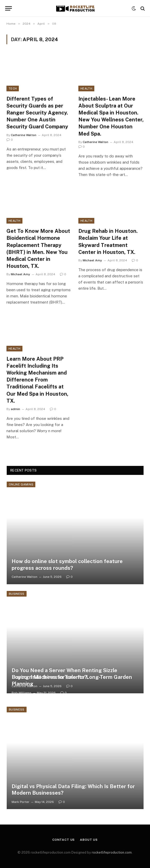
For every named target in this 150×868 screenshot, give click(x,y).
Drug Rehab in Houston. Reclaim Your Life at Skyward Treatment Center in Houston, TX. (108, 242)
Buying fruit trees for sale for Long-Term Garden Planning (72, 680)
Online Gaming (21, 484)
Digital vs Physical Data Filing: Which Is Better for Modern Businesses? (73, 790)
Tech (13, 88)
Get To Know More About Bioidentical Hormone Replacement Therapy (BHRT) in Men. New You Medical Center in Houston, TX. (38, 249)
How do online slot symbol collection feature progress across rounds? (67, 565)
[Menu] (9, 8)
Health (86, 88)
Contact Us (64, 840)
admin (15, 409)
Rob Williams (22, 693)
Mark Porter (20, 802)
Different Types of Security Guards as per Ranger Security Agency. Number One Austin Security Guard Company (37, 113)
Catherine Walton (24, 135)
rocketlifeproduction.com (112, 852)
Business (17, 594)
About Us (89, 840)
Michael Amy (20, 274)
